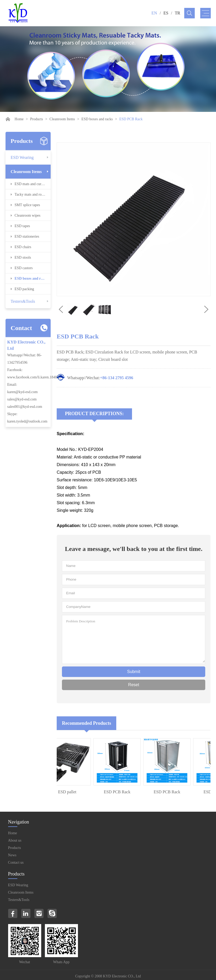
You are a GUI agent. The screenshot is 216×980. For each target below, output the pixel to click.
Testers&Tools (23, 301)
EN (154, 13)
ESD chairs (23, 247)
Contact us (16, 862)
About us (15, 840)
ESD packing (24, 289)
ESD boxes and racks (97, 119)
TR (177, 13)
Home (19, 119)
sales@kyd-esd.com (22, 399)
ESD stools (23, 257)
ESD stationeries (27, 236)
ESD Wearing (22, 157)
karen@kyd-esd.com (22, 392)
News (12, 855)
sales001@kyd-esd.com (25, 407)
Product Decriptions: (94, 414)
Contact (21, 328)
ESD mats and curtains (31, 184)
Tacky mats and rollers (31, 194)
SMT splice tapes (27, 205)
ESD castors (24, 268)
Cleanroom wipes (28, 215)
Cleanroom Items (62, 119)
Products (37, 119)
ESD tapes (22, 226)
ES (166, 13)
